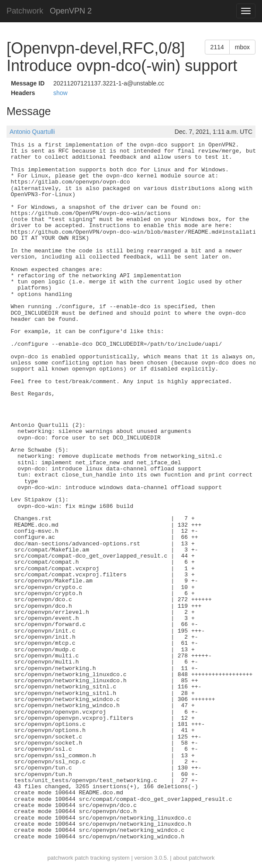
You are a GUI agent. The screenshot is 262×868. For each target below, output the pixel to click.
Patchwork (25, 11)
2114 (217, 47)
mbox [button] (242, 47)
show (60, 93)
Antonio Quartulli (32, 132)
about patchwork (194, 858)
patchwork (60, 858)
